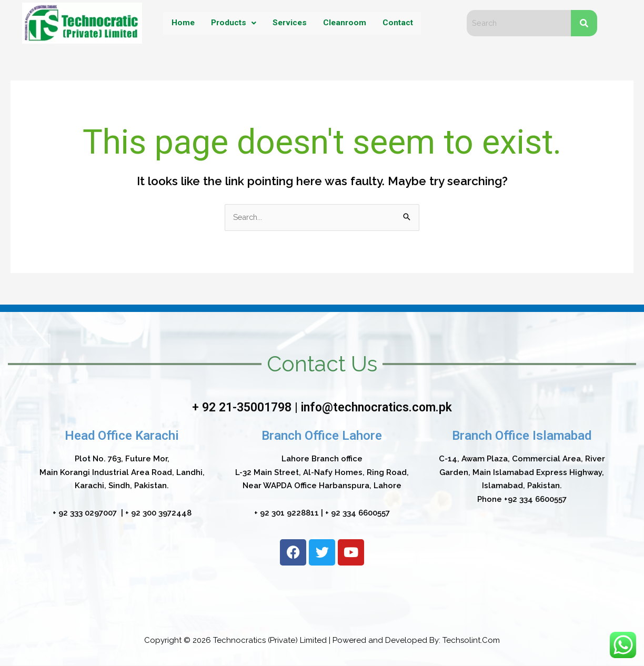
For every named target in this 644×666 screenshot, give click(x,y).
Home (181, 23)
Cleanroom (345, 23)
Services (289, 23)
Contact (399, 23)
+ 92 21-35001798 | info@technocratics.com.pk (322, 408)
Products (232, 23)
